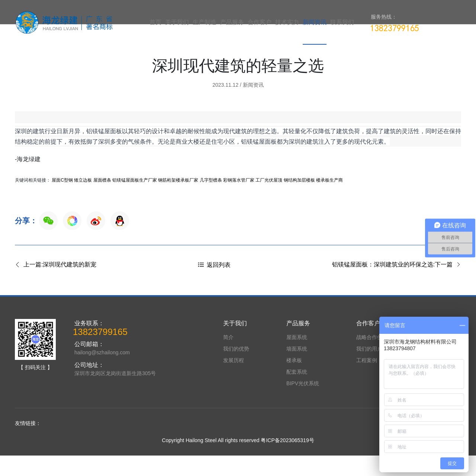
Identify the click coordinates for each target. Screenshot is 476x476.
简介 (228, 358)
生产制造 (205, 22)
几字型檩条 (211, 201)
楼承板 (294, 381)
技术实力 (287, 22)
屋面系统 (297, 358)
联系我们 (342, 22)
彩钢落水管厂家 (239, 201)
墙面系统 (297, 369)
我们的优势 (236, 369)
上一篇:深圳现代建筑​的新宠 (56, 285)
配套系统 (297, 392)
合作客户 (260, 22)
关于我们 (177, 22)
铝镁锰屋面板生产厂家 (135, 201)
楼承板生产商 (329, 201)
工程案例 (367, 381)
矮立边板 (83, 201)
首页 (155, 22)
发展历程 (234, 381)
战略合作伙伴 (372, 358)
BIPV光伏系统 (303, 404)
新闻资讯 (315, 22)
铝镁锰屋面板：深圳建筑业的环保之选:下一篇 (397, 285)
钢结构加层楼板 (299, 201)
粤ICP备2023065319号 (287, 461)
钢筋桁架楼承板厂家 (178, 201)
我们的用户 (369, 369)
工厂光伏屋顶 (269, 201)
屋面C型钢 (62, 201)
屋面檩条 (102, 201)
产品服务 (232, 22)
